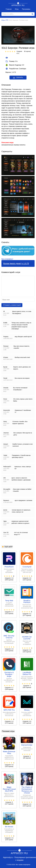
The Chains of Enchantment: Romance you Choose (27, 790)
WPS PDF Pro (9, 710)
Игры (17, 9)
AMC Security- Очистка (9, 637)
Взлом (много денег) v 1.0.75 (16, 263)
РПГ (7, 20)
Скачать (18, 78)
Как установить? (7, 259)
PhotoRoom (9, 567)
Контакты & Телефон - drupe (9, 674)
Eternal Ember (27, 745)
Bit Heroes (9, 827)
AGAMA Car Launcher (27, 638)
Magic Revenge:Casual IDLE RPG (9, 789)
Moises (27, 710)
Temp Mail (9, 601)
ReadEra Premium (27, 602)
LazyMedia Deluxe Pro (27, 673)
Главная (9, 9)
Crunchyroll (27, 567)
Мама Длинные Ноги (9, 753)
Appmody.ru (18, 4)
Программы (26, 9)
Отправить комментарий (12, 305)
